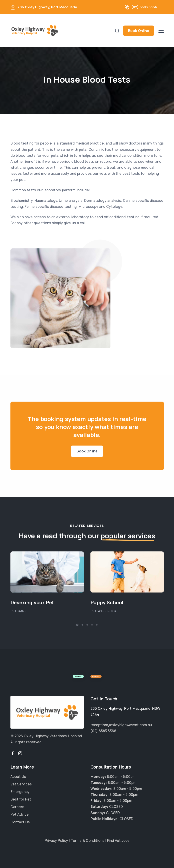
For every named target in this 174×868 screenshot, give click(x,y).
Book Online (139, 31)
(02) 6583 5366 (144, 7)
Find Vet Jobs (118, 840)
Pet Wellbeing (103, 611)
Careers (17, 807)
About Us (18, 777)
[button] (77, 625)
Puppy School (107, 602)
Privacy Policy (56, 840)
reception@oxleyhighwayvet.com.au (121, 725)
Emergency (20, 792)
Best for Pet (21, 799)
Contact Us (20, 822)
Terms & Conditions (88, 840)
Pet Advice (20, 814)
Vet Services (21, 784)
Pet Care (18, 611)
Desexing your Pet (32, 602)
